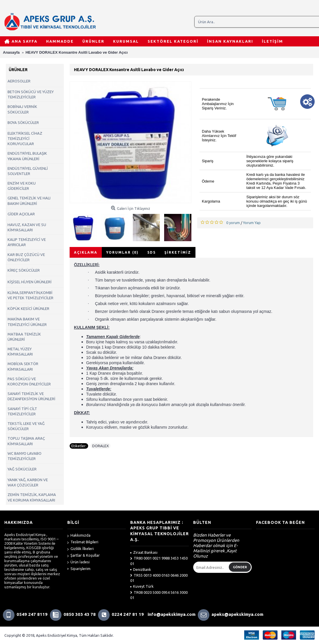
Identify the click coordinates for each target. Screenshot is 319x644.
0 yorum (233, 223)
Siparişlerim (79, 569)
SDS (152, 252)
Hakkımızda (79, 536)
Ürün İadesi (78, 562)
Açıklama (86, 252)
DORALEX (100, 446)
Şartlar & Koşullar (84, 556)
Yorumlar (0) (122, 252)
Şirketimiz (178, 252)
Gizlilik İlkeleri (80, 549)
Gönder (240, 567)
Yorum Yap (252, 223)
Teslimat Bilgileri (83, 542)
